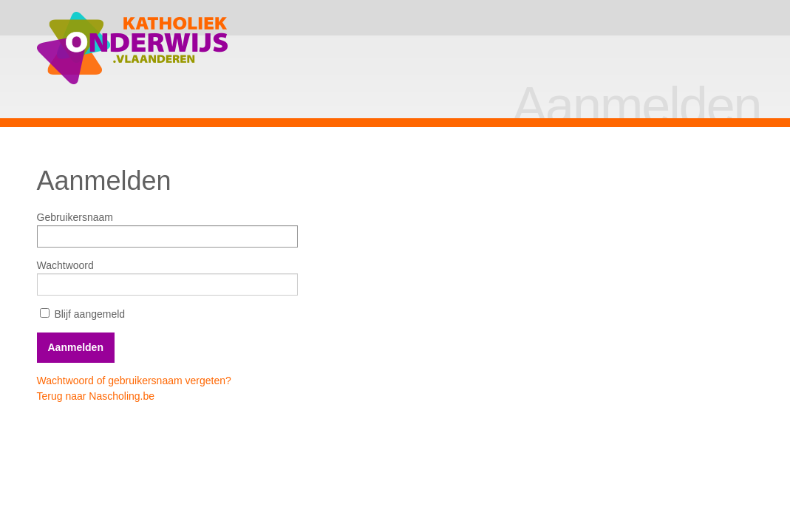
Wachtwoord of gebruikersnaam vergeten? (134, 381)
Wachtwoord (65, 265)
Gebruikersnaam (75, 217)
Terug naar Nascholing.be (96, 396)
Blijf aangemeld (83, 314)
